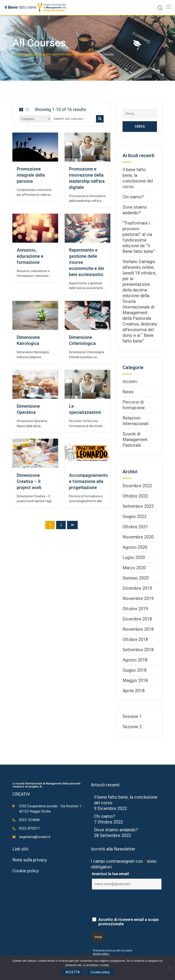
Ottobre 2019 (135, 609)
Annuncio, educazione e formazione (30, 256)
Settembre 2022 (138, 506)
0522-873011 (29, 828)
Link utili (20, 849)
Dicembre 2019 (137, 588)
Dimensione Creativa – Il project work (29, 481)
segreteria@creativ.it (35, 837)
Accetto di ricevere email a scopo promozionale (129, 922)
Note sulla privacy (30, 860)
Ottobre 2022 (135, 496)
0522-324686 (29, 820)
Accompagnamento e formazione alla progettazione (88, 481)
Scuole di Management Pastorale (135, 440)
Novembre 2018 (138, 629)
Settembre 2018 (138, 650)
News (128, 392)
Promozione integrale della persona (31, 175)
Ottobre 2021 (135, 527)
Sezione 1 (132, 716)
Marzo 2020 (134, 568)
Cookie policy (26, 871)
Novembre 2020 (138, 537)
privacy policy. (101, 954)
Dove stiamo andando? (116, 830)
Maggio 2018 (135, 680)
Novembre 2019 (138, 598)
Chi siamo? (133, 197)
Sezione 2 (132, 727)
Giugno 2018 (135, 670)
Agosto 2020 (135, 547)
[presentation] (125, 903)
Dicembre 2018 (137, 619)
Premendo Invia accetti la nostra (113, 951)
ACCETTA (73, 972)
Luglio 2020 (134, 557)
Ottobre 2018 (135, 639)
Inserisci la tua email (112, 874)
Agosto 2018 (135, 660)
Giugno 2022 (135, 516)
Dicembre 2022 (137, 486)
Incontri (130, 382)
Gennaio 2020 (136, 578)
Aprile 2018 (134, 691)
